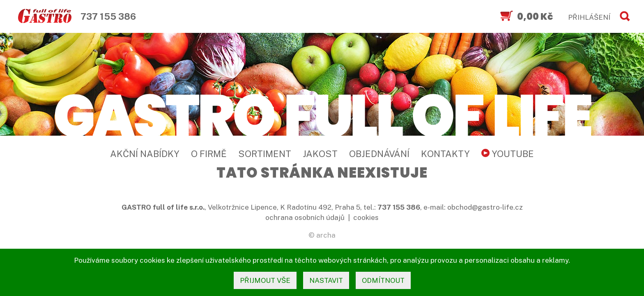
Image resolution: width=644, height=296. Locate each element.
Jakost (320, 154)
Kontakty (445, 154)
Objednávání (379, 154)
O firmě (209, 154)
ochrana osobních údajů (305, 217)
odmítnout (383, 280)
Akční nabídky (145, 154)
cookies (366, 217)
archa (326, 235)
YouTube (508, 154)
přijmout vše (265, 280)
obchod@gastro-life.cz (485, 207)
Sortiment (265, 154)
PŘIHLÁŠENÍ (589, 17)
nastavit (326, 280)
